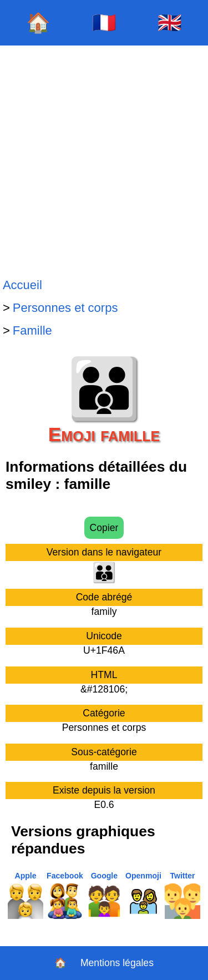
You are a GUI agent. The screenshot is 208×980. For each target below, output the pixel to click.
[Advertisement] (104, 160)
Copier (104, 528)
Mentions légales (117, 963)
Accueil (22, 285)
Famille (32, 330)
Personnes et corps (65, 308)
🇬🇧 (170, 22)
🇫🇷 (104, 22)
